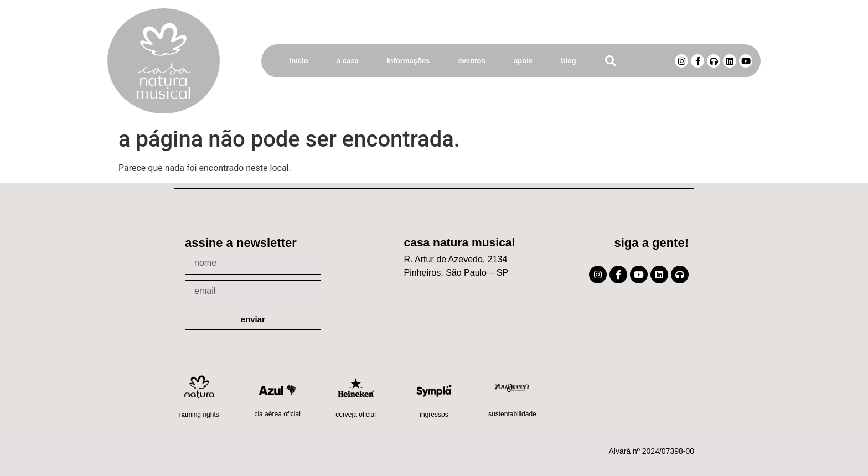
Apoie (523, 61)
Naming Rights (199, 415)
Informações (408, 61)
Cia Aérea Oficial (277, 414)
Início (299, 61)
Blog (568, 61)
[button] (610, 61)
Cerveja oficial (356, 415)
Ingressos (434, 415)
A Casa (348, 61)
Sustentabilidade (512, 414)
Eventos (472, 61)
